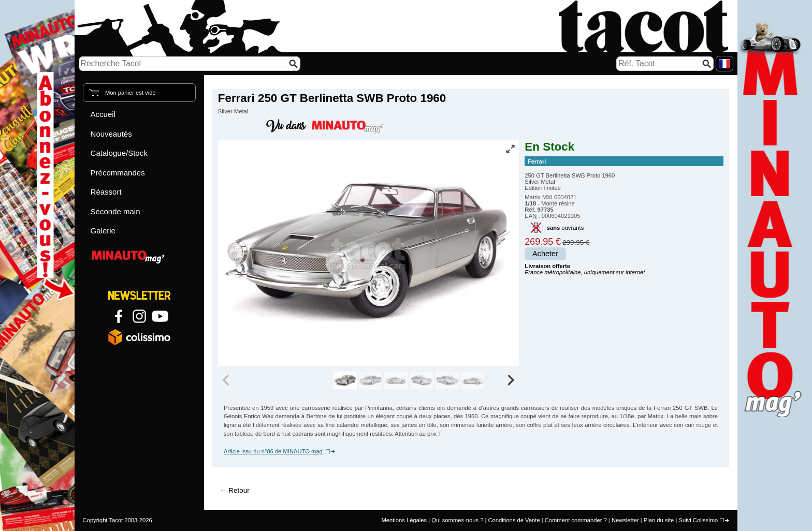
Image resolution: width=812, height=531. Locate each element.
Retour (239, 490)
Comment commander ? (576, 520)
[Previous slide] (227, 380)
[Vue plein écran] (510, 149)
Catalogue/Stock (119, 153)
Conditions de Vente (514, 520)
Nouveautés (111, 134)
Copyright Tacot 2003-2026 (118, 520)
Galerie (103, 231)
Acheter (545, 254)
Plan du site (659, 520)
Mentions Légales (404, 520)
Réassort (106, 192)
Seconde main (115, 211)
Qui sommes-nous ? (457, 520)
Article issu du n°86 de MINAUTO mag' (274, 451)
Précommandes (118, 173)
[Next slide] (511, 380)
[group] (345, 380)
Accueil (103, 114)
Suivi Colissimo (698, 520)
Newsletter (625, 520)
